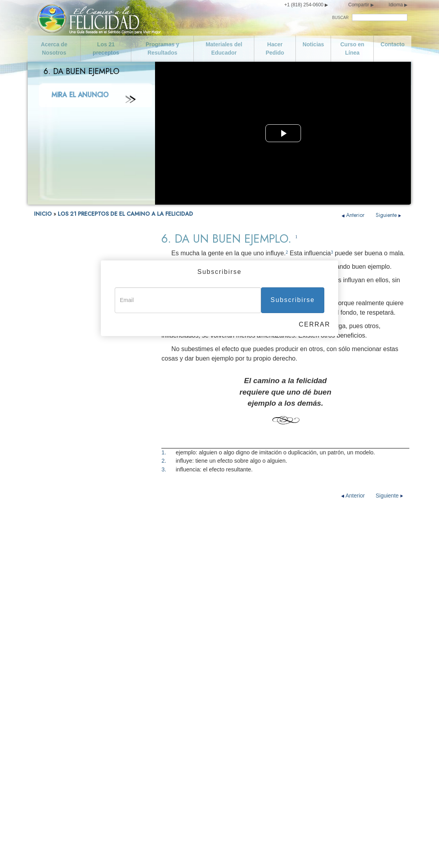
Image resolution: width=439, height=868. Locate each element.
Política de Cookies (389, 851)
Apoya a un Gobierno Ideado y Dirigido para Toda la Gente (192, 770)
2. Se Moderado (52, 387)
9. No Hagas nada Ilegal (62, 464)
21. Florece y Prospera (61, 629)
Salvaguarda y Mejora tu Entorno (195, 805)
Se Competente (278, 729)
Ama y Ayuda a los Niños (185, 691)
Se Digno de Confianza (288, 691)
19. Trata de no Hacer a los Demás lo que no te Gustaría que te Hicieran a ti (86, 597)
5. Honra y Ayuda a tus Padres (70, 420)
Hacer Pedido (275, 48)
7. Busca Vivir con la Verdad (67, 442)
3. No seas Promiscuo (60, 398)
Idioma (396, 5)
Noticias (313, 44)
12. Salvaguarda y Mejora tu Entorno (77, 510)
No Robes (166, 818)
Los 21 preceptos (106, 48)
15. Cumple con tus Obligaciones (73, 544)
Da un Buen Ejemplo (179, 716)
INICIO (43, 214)
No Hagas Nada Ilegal (181, 754)
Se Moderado (64, 792)
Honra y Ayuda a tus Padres (188, 704)
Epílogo (43, 640)
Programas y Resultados (162, 48)
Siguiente (389, 215)
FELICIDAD (47, 365)
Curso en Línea (352, 48)
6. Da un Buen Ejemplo (61, 431)
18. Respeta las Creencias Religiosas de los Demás (86, 580)
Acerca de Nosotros (54, 48)
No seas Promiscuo (72, 805)
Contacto (393, 44)
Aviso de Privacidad (279, 851)
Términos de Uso (320, 851)
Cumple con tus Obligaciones (296, 704)
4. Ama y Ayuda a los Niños (66, 409)
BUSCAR (341, 18)
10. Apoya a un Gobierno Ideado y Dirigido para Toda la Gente (85, 479)
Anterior (354, 215)
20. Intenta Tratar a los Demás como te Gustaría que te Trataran (80, 615)
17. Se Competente (56, 566)
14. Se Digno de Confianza (65, 533)
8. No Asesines (52, 453)
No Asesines (169, 742)
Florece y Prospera (283, 799)
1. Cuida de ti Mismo (58, 376)
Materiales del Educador (224, 48)
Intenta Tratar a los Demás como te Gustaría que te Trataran (303, 783)
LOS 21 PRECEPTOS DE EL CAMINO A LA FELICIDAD (125, 214)
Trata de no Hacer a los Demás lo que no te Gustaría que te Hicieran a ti (307, 764)
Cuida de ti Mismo (70, 780)
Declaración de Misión (76, 704)
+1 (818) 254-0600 (304, 5)
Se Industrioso (277, 716)
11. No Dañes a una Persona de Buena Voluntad (80, 496)
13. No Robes (50, 521)
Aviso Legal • (356, 851)
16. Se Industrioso (55, 555)
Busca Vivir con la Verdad (185, 729)
